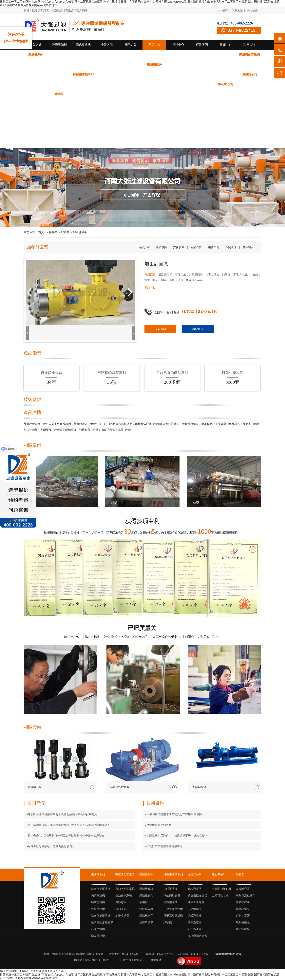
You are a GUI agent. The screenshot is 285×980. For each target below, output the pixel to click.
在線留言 (248, 247)
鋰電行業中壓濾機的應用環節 (164, 846)
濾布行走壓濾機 (59, 55)
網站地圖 (252, 11)
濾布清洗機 (59, 74)
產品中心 (154, 45)
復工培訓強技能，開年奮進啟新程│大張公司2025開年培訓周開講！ (69, 825)
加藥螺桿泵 (226, 94)
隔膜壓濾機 (59, 45)
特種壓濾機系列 (83, 74)
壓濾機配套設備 (249, 55)
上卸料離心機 (36, 94)
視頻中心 (178, 45)
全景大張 (107, 45)
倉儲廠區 (36, 143)
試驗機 (226, 74)
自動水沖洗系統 (36, 64)
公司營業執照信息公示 (227, 954)
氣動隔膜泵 (202, 94)
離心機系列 (226, 84)
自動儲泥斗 (107, 64)
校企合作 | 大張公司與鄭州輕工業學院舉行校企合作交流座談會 (66, 836)
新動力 (138, 960)
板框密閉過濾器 (202, 84)
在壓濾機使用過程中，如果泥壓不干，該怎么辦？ (177, 836)
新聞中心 (226, 45)
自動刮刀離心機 (249, 84)
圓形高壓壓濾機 (202, 74)
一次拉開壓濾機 (178, 74)
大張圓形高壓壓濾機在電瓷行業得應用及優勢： (176, 814)
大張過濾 (36, 45)
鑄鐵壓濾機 (154, 74)
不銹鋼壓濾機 (131, 74)
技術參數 (179, 247)
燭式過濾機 (131, 84)
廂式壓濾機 (83, 45)
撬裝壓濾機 (226, 55)
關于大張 (131, 45)
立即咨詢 (160, 329)
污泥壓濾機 (202, 55)
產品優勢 (161, 247)
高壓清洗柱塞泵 (107, 94)
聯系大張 (237, 11)
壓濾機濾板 (178, 64)
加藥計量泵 (154, 94)
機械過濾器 (154, 84)
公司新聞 (36, 104)
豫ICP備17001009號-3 (98, 960)
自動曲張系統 (59, 64)
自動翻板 (83, 64)
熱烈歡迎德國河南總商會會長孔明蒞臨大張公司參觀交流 (62, 814)
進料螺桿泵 (131, 94)
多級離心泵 (83, 94)
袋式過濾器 (178, 84)
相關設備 (231, 247)
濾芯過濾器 (36, 84)
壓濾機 (53, 232)
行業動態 (36, 124)
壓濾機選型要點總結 (159, 825)
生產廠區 (36, 134)
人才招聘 (222, 11)
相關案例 (214, 247)
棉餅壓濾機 (107, 74)
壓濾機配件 (154, 64)
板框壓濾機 (131, 55)
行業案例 (202, 45)
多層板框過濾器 (59, 84)
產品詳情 (196, 247)
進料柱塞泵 (178, 94)
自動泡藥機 (107, 84)
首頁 (42, 232)
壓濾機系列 (36, 55)
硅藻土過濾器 (83, 84)
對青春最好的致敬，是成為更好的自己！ (53, 846)
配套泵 (59, 94)
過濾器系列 (249, 74)
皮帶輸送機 (131, 64)
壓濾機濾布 (202, 64)
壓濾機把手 (36, 74)
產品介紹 (144, 247)
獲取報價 (198, 329)
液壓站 (226, 64)
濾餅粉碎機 (249, 64)
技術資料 (36, 114)
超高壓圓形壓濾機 (178, 55)
